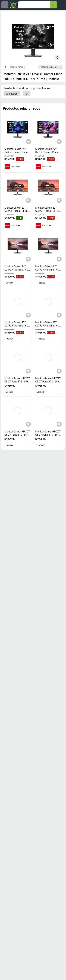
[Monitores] (12, 94)
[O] (27, 94)
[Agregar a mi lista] (28, 142)
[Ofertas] (34, 5)
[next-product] (51, 67)
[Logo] (13, 5)
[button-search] (53, 5)
